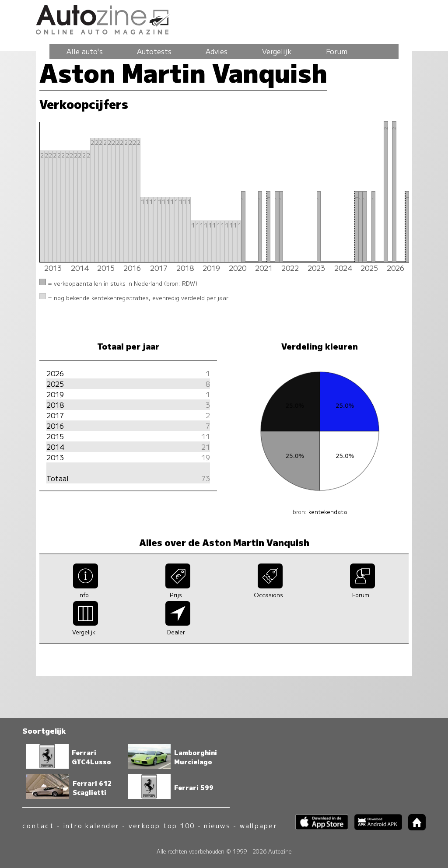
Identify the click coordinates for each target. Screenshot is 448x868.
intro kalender (91, 825)
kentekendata (328, 512)
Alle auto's (85, 51)
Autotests (154, 51)
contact (38, 825)
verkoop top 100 (162, 825)
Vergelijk (277, 51)
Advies (217, 51)
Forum (337, 51)
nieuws (217, 825)
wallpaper (259, 825)
